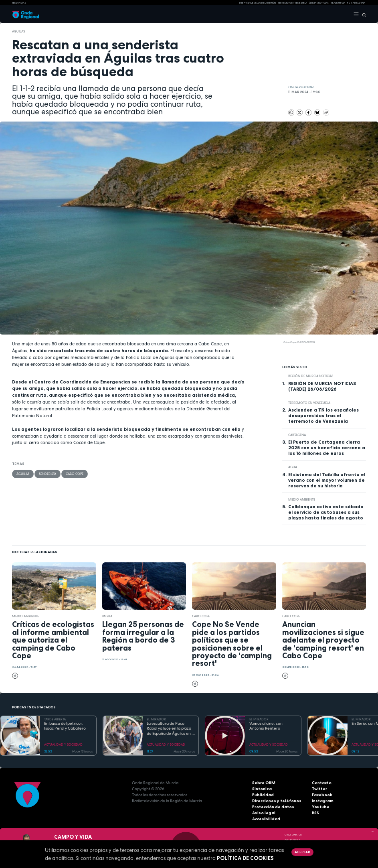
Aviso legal (264, 813)
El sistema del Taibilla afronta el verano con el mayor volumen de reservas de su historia (327, 480)
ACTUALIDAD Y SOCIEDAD (63, 744)
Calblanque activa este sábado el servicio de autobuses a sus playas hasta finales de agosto (326, 512)
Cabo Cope (75, 474)
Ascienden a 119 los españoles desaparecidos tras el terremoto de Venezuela (323, 416)
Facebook (322, 795)
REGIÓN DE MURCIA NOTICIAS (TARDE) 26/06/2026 (322, 386)
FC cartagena (356, 3)
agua (293, 467)
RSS (315, 813)
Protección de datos (273, 807)
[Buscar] (363, 14)
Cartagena (297, 435)
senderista (48, 474)
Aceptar (302, 852)
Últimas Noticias (319, 3)
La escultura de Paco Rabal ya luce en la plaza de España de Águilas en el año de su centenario (171, 729)
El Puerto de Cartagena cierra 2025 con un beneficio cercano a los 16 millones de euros (327, 448)
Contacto (322, 783)
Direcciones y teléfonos (277, 801)
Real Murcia (338, 3)
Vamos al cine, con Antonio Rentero (266, 726)
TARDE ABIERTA (55, 719)
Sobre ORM (264, 783)
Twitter (319, 789)
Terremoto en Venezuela (292, 3)
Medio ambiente (302, 499)
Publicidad (263, 795)
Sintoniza (262, 789)
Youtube (321, 807)
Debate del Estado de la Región (258, 3)
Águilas (18, 31)
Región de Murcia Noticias (311, 376)
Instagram (323, 801)
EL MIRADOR (156, 719)
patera (107, 616)
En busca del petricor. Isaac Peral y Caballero (65, 726)
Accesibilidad (266, 819)
